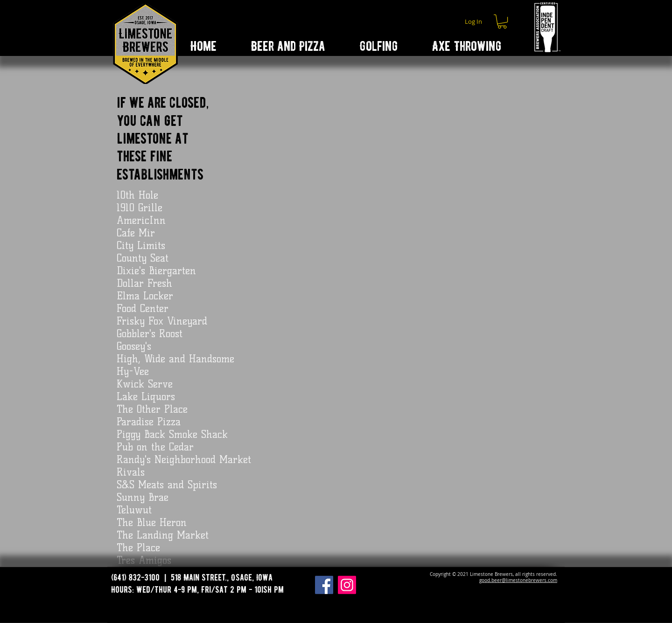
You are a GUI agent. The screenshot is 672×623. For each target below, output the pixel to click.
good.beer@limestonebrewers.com (518, 580)
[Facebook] (324, 585)
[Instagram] (347, 585)
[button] (502, 21)
